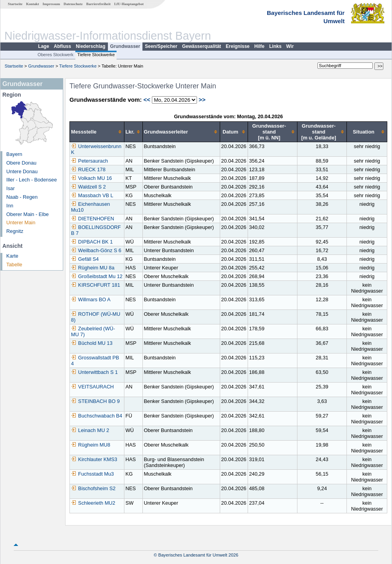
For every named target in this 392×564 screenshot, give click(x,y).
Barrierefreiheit (98, 4)
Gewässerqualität (201, 46)
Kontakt (33, 4)
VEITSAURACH (92, 387)
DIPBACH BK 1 (92, 242)
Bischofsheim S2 (93, 488)
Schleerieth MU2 (93, 503)
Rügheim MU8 (91, 445)
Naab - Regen (22, 197)
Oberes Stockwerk (56, 55)
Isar (10, 188)
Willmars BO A (91, 299)
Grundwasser (125, 46)
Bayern (14, 154)
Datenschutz (73, 4)
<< (147, 100)
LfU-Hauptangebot (129, 4)
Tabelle (14, 265)
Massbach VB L (92, 195)
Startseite (15, 4)
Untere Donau (22, 171)
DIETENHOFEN (93, 219)
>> (202, 100)
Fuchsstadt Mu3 (92, 474)
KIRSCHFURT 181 (96, 285)
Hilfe (259, 46)
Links (275, 46)
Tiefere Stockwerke (96, 55)
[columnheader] (97, 132)
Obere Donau (21, 163)
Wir (290, 46)
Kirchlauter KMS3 (94, 459)
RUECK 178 (88, 169)
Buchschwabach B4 (97, 416)
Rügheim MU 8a (93, 268)
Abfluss (62, 46)
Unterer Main (21, 222)
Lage (44, 46)
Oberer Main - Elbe (27, 214)
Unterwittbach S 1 (94, 372)
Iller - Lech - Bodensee (32, 180)
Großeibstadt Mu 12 (97, 276)
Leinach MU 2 (90, 430)
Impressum (51, 4)
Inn (10, 206)
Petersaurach (89, 161)
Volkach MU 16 (91, 178)
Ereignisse (238, 46)
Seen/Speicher (161, 46)
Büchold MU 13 (92, 343)
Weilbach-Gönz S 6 (96, 250)
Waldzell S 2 (88, 187)
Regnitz (15, 231)
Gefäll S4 (85, 259)
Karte (12, 256)
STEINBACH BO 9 (95, 401)
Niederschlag (90, 46)
